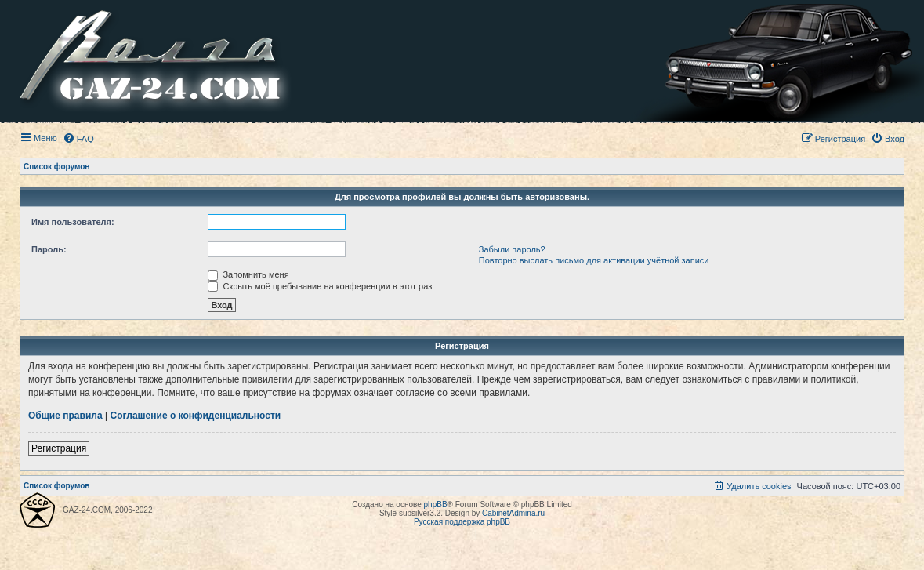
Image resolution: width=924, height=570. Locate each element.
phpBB (436, 505)
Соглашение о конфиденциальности (196, 416)
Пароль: (49, 249)
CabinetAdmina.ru (513, 513)
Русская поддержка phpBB (462, 522)
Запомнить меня (248, 274)
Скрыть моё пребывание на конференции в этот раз (320, 286)
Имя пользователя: (73, 222)
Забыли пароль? (512, 249)
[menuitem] (78, 139)
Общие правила (65, 416)
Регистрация (59, 448)
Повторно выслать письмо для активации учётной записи (594, 260)
